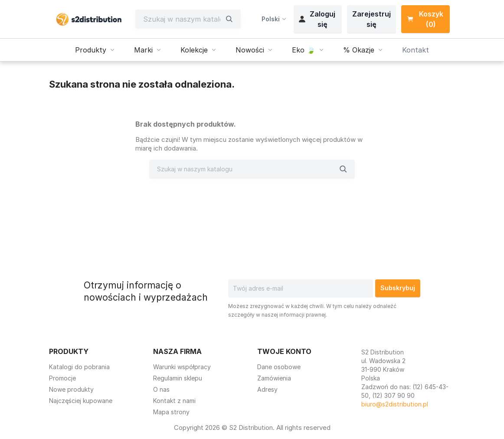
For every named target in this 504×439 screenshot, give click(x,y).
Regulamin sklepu (178, 378)
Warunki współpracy (182, 367)
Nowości (255, 50)
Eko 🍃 (309, 50)
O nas (161, 389)
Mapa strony (171, 412)
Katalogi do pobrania (79, 367)
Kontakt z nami (174, 401)
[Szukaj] (182, 19)
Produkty (96, 50)
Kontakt (416, 50)
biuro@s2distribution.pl (395, 404)
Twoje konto (284, 351)
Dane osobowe (279, 367)
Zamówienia (274, 378)
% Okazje (364, 50)
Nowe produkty (71, 389)
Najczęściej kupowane (81, 401)
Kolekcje (199, 50)
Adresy (267, 389)
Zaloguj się (317, 19)
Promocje (62, 378)
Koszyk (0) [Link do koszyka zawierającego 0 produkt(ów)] (425, 19)
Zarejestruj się (371, 19)
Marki (149, 50)
